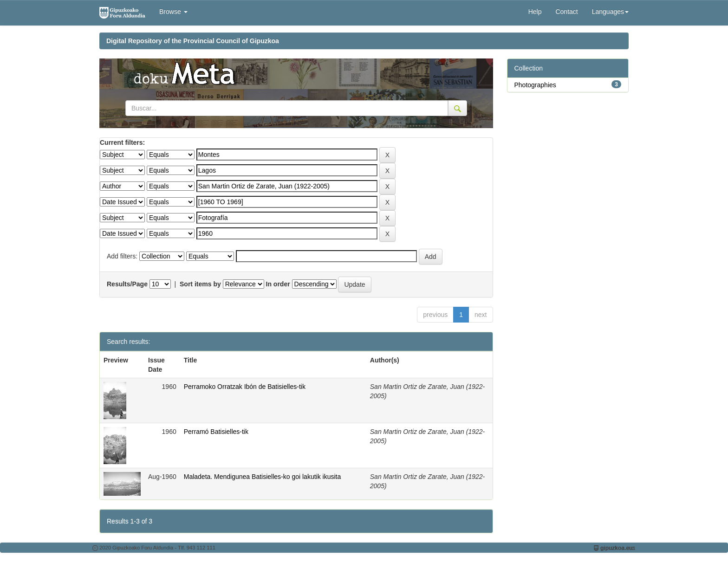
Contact (566, 12)
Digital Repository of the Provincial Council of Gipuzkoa (193, 41)
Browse (173, 12)
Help (535, 12)
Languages (610, 12)
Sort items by (200, 284)
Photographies (535, 85)
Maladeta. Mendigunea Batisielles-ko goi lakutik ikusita (263, 477)
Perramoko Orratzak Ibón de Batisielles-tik (245, 387)
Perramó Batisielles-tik (216, 432)
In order (278, 284)
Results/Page (127, 284)
